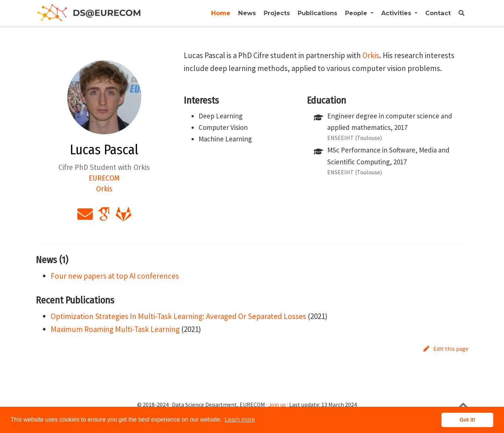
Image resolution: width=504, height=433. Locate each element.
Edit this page (446, 349)
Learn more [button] (240, 419)
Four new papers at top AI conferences (115, 276)
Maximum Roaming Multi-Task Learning (115, 329)
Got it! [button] (467, 420)
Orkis (371, 55)
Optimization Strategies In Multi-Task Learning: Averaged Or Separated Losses (178, 316)
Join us (277, 405)
